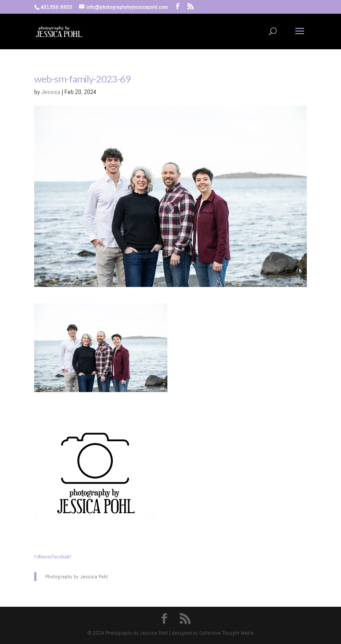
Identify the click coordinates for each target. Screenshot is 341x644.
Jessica (51, 92)
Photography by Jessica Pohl (77, 577)
